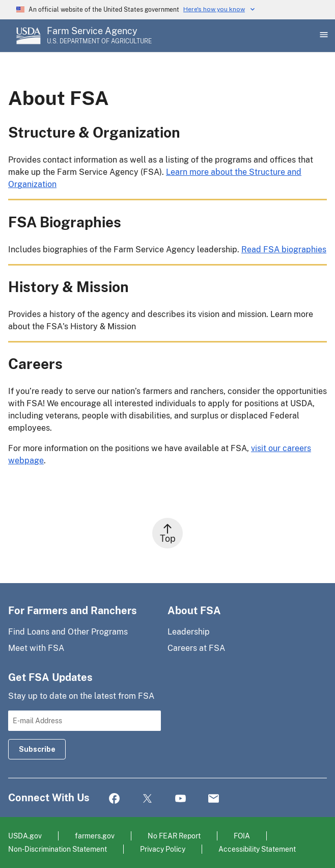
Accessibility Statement (257, 849)
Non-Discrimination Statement (58, 849)
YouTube (180, 799)
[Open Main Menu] (323, 36)
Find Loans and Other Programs (68, 632)
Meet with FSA (36, 648)
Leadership (189, 632)
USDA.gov (25, 836)
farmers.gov (95, 836)
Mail (214, 799)
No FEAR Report (174, 836)
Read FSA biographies (284, 249)
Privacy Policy (163, 849)
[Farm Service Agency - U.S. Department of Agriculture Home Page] (99, 36)
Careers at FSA (196, 648)
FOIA (242, 836)
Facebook (114, 799)
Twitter (147, 799)
